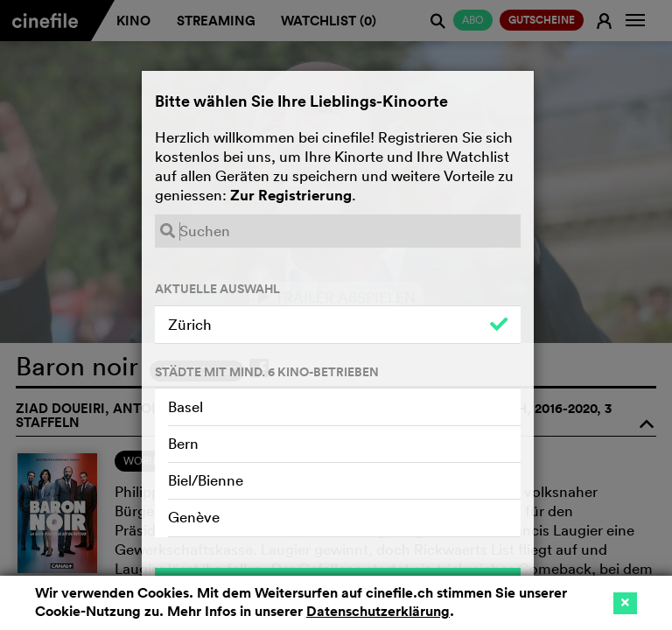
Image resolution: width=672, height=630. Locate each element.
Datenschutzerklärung (378, 611)
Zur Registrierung (291, 195)
